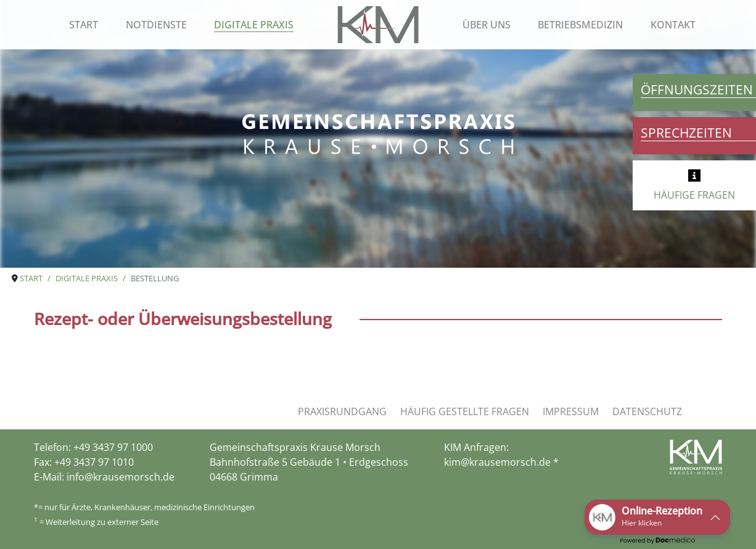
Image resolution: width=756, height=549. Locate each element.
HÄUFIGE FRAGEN (694, 195)
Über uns (487, 25)
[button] (657, 517)
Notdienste (156, 25)
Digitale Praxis (254, 25)
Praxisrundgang (342, 411)
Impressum (571, 411)
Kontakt (673, 25)
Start (84, 25)
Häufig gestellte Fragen (465, 411)
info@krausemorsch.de (121, 477)
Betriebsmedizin (580, 25)
